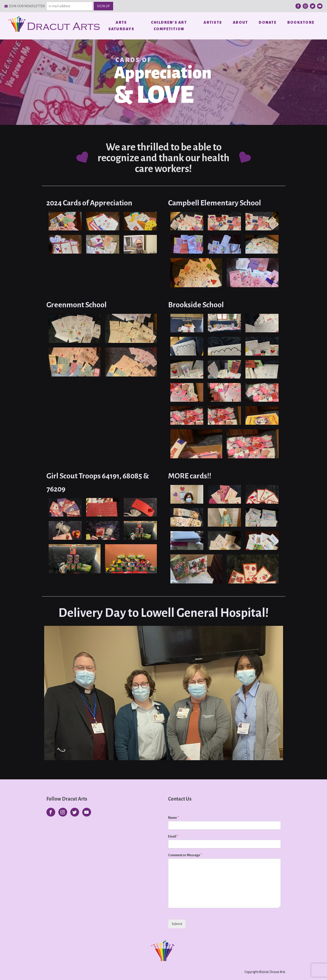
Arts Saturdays (121, 26)
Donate (268, 22)
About (240, 22)
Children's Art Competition (169, 26)
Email (173, 836)
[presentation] (197, 929)
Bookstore (301, 22)
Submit (177, 923)
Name (173, 817)
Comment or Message (185, 855)
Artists (213, 22)
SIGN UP (103, 6)
